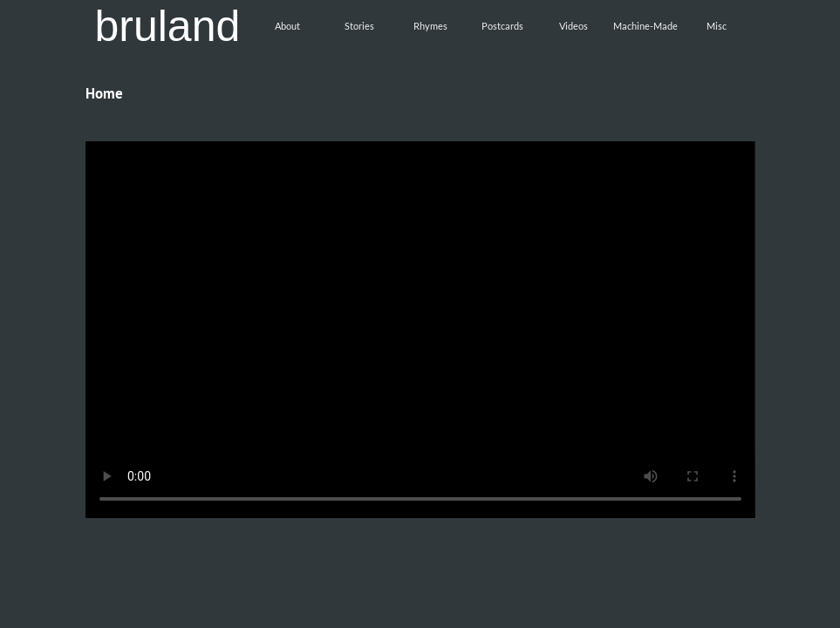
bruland (168, 26)
